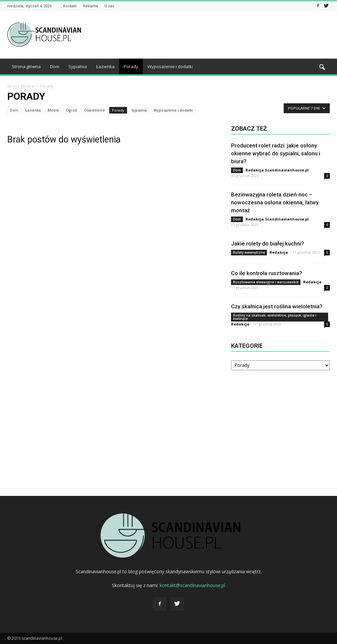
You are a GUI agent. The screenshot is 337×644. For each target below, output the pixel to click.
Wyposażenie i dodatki (170, 66)
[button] (322, 67)
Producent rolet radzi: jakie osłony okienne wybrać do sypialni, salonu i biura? (276, 153)
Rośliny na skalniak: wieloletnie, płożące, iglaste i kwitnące (275, 317)
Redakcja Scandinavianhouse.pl (277, 170)
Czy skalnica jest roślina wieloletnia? (277, 306)
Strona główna (26, 66)
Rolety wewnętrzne (249, 252)
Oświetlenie (94, 110)
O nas (109, 6)
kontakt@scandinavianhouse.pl (192, 585)
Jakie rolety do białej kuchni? (268, 244)
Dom (55, 66)
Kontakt (70, 6)
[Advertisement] (210, 35)
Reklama (91, 6)
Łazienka (105, 66)
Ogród (71, 110)
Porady (131, 66)
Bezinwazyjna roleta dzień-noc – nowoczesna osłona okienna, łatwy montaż (275, 202)
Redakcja (279, 252)
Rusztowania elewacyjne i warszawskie (266, 282)
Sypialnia (78, 66)
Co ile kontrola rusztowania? (267, 273)
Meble (53, 110)
